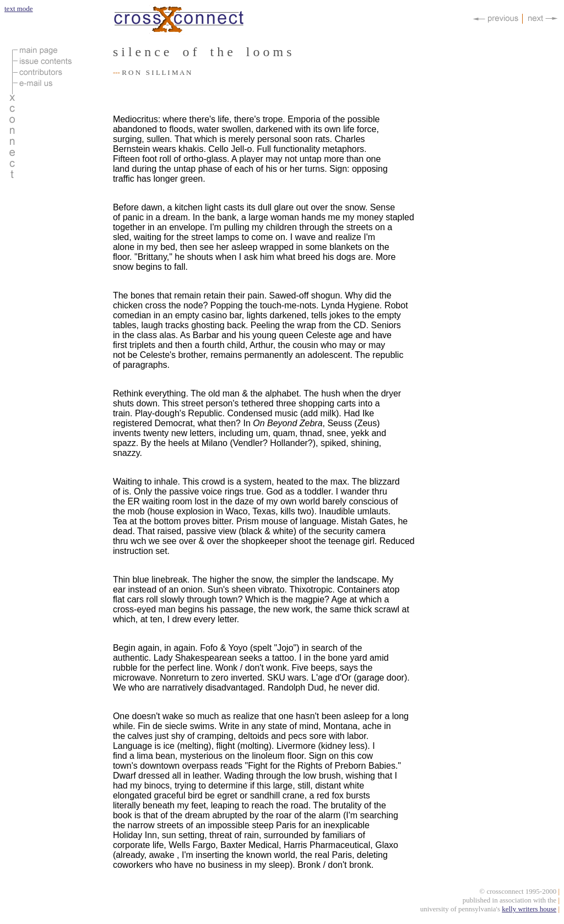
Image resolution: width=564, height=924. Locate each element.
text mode (19, 9)
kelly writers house (529, 911)
